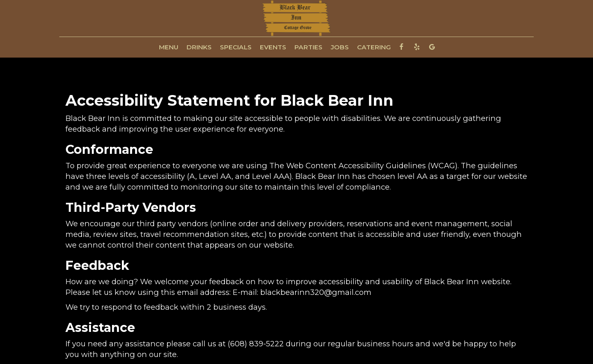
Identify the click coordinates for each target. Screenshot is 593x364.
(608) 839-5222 (256, 344)
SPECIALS (236, 47)
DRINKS (199, 47)
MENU (169, 47)
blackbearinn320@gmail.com (316, 292)
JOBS (340, 47)
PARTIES (308, 47)
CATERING (374, 47)
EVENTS (273, 47)
